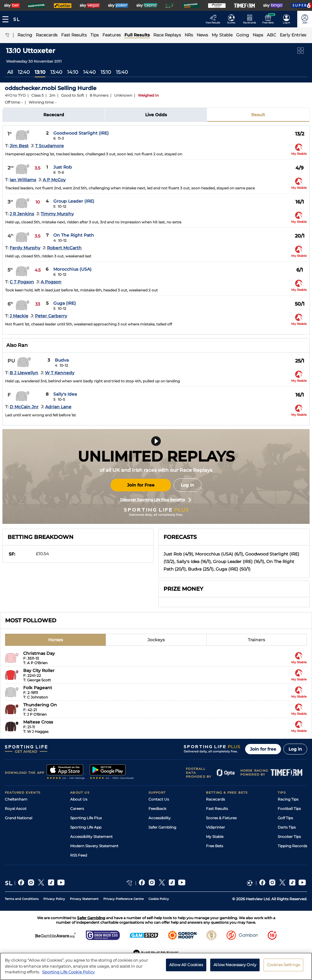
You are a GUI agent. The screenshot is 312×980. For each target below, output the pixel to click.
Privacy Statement (84, 899)
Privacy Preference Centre (123, 899)
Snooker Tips (289, 837)
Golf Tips (285, 818)
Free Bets (215, 846)
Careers (77, 809)
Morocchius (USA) (72, 269)
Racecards (215, 799)
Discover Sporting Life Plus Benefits (156, 500)
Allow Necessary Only (235, 966)
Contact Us (159, 799)
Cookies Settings (283, 966)
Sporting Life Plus (86, 818)
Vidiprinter (215, 827)
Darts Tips (287, 827)
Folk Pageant (38, 688)
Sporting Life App (86, 827)
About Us (79, 799)
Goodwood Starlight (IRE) (81, 133)
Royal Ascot (16, 809)
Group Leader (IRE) (74, 201)
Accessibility (160, 818)
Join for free (263, 749)
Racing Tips (288, 799)
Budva (62, 360)
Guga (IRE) (65, 303)
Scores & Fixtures (221, 818)
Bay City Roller (39, 670)
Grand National (19, 818)
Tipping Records (292, 846)
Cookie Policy (159, 899)
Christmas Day (39, 653)
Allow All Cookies (186, 966)
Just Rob (63, 167)
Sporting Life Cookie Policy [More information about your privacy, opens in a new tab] (68, 973)
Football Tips (289, 809)
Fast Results (217, 809)
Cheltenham (16, 799)
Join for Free (141, 485)
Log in (187, 485)
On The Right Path (74, 235)
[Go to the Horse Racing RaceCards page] (251, 19)
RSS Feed (79, 855)
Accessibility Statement (91, 837)
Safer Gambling (162, 827)
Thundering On (40, 705)
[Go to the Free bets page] (270, 19)
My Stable (215, 837)
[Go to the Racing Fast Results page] (215, 19)
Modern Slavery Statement (94, 846)
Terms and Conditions (22, 899)
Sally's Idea (65, 394)
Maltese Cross (38, 722)
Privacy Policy (54, 899)
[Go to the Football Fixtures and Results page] (233, 19)
